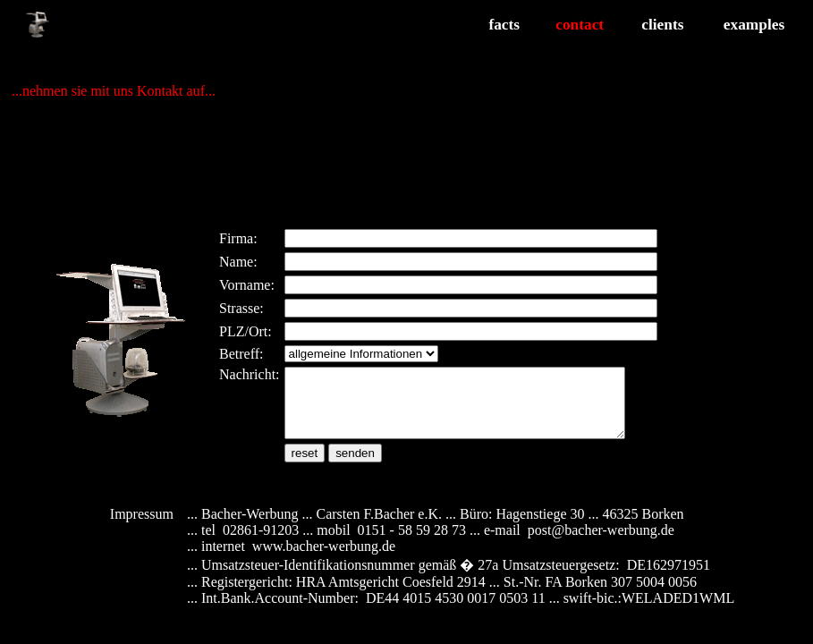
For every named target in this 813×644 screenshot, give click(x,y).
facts (504, 25)
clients (662, 25)
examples (754, 25)
